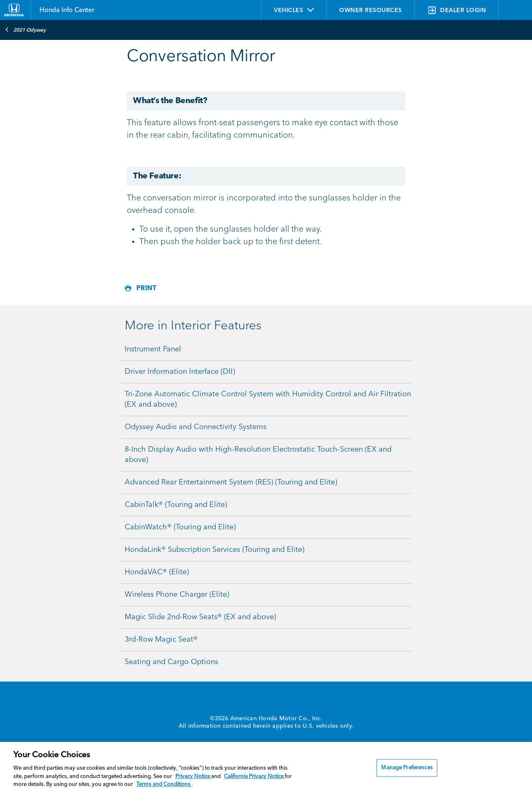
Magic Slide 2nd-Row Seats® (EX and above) (200, 617)
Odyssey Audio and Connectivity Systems (196, 427)
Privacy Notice (193, 777)
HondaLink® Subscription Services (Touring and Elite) (214, 550)
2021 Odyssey (25, 30)
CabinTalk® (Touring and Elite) (176, 505)
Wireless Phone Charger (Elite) (177, 595)
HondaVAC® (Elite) (157, 572)
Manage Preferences (407, 768)
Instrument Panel (153, 349)
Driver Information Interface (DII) (180, 372)
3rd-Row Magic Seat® (161, 640)
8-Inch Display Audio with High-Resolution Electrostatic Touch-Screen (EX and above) (258, 455)
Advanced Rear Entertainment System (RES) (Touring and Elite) (231, 482)
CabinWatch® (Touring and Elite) (180, 527)
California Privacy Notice (254, 777)
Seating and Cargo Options (171, 662)
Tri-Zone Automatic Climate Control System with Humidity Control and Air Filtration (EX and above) (268, 399)
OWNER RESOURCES (371, 10)
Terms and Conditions (164, 784)
